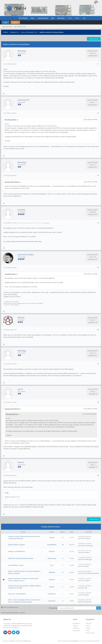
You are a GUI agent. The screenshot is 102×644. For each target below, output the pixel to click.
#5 (98, 267)
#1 (98, 64)
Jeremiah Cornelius (26, 255)
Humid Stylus (89, 546)
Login (5, 22)
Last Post (81, 538)
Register (15, 22)
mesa (32, 241)
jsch (52, 565)
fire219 (97, 641)
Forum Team (90, 633)
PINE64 (5, 32)
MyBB (12, 641)
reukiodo (87, 538)
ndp (86, 588)
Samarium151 (24, 100)
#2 (98, 113)
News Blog (61, 18)
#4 (98, 223)
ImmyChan (52, 594)
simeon (21, 462)
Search (77, 18)
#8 (98, 402)
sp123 (20, 389)
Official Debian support (16, 545)
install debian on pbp (16, 565)
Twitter (75, 626)
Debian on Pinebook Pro (17, 551)
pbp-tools (15, 241)
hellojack (52, 572)
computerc (52, 601)
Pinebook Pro (14, 32)
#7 (98, 364)
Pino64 (52, 537)
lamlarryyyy (52, 558)
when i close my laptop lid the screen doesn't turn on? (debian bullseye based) (24, 601)
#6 (98, 330)
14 (63, 572)
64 (63, 545)
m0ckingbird (74, 641)
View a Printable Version (11, 607)
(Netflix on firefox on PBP (35, 507)
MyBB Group (27, 641)
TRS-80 (87, 566)
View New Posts (7, 27)
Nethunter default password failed (21, 558)
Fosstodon (76, 631)
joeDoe (52, 587)
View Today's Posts (20, 27)
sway (40, 241)
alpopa (87, 595)
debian (9, 241)
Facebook (76, 623)
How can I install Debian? (17, 594)
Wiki (53, 18)
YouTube (76, 628)
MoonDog (22, 51)
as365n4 (52, 580)
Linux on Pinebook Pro (28, 32)
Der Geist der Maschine (92, 573)
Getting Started (43, 18)
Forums (89, 623)
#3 (98, 175)
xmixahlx (21, 210)
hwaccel (27, 241)
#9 (98, 475)
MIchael (21, 318)
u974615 (52, 551)
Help (84, 18)
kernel (21, 241)
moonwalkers (52, 545)
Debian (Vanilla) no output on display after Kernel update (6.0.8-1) (23, 580)
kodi (36, 241)
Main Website (23, 18)
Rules (33, 18)
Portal (70, 18)
